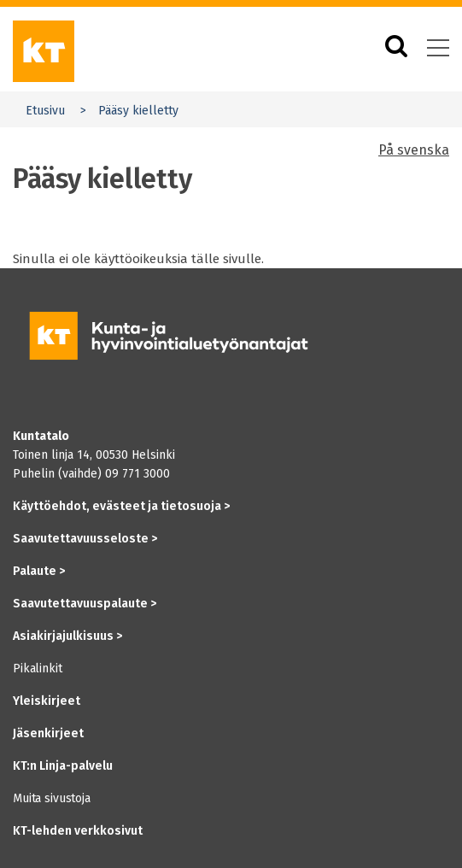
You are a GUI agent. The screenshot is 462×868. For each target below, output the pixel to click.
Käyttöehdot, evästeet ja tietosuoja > (121, 506)
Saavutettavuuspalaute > (85, 604)
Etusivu (45, 111)
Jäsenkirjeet (48, 733)
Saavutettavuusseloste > (85, 539)
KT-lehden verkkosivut (78, 831)
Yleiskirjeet (47, 701)
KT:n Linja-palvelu (63, 766)
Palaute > (39, 571)
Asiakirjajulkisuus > (67, 636)
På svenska (414, 150)
